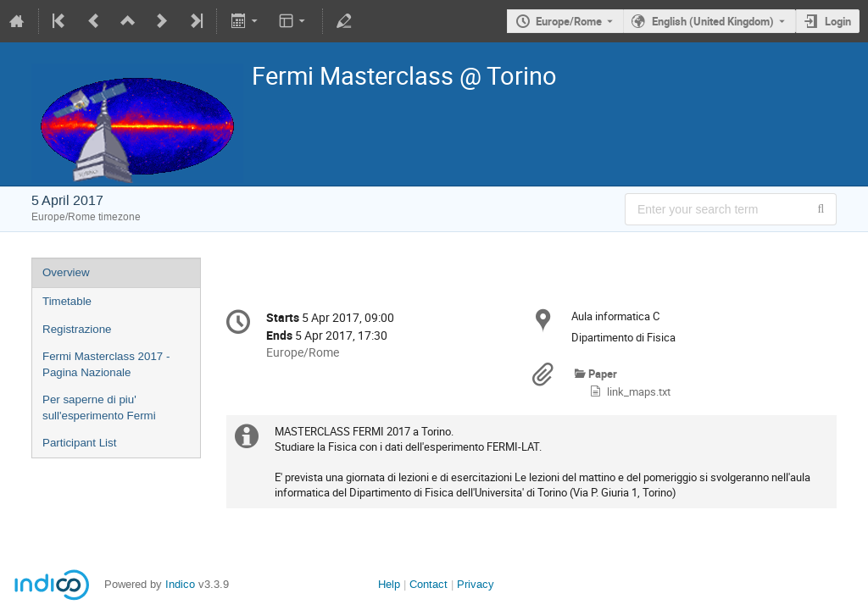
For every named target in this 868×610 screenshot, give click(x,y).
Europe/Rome (569, 21)
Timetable (67, 301)
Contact (428, 584)
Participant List (79, 443)
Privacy (476, 584)
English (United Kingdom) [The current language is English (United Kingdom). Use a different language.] (713, 21)
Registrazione (77, 329)
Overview (66, 272)
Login (838, 21)
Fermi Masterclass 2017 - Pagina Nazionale (106, 364)
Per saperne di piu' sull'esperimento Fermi (99, 408)
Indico (180, 584)
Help (389, 584)
